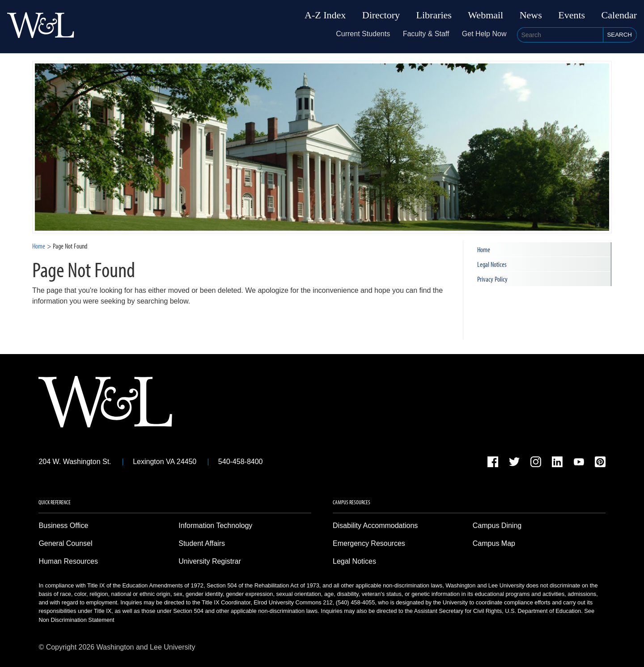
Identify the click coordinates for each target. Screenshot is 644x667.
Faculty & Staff (426, 34)
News (531, 15)
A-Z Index (325, 15)
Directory (381, 15)
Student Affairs (202, 543)
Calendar (619, 15)
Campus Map (494, 543)
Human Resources (68, 561)
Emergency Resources (369, 543)
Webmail (485, 15)
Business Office (63, 526)
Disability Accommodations (375, 526)
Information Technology (215, 526)
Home (39, 246)
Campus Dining (497, 526)
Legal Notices (492, 264)
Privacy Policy (492, 279)
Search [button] (619, 35)
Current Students (363, 34)
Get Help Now (484, 34)
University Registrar (210, 561)
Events (572, 15)
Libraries (434, 15)
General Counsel (65, 543)
